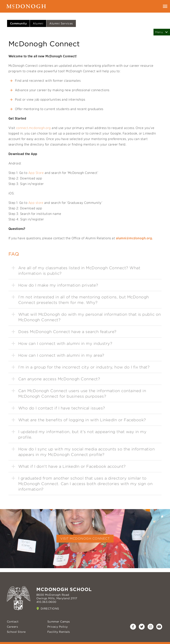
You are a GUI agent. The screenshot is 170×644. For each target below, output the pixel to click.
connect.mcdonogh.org (33, 128)
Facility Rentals (59, 632)
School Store (16, 632)
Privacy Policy (58, 627)
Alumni (38, 23)
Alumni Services (61, 23)
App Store (36, 173)
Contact (13, 622)
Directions (50, 609)
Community (18, 23)
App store (36, 203)
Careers (12, 627)
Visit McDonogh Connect (85, 539)
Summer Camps (59, 622)
